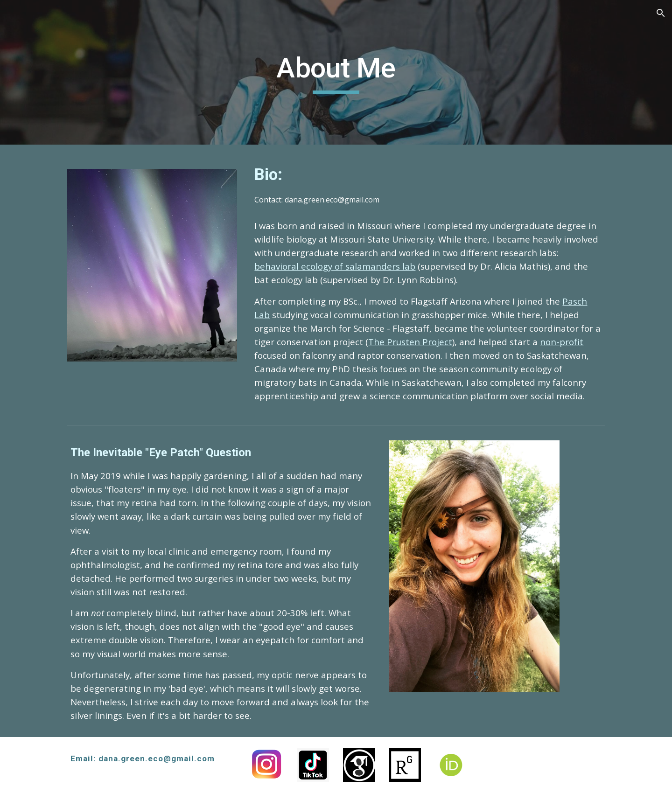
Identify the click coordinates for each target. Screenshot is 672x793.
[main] (336, 72)
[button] (661, 13)
